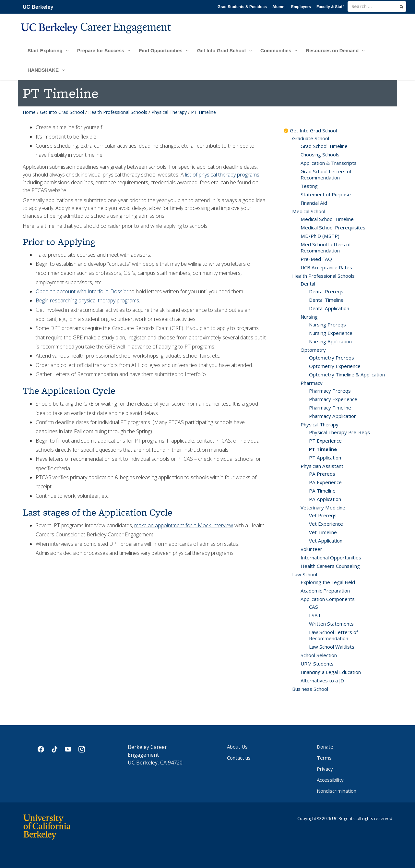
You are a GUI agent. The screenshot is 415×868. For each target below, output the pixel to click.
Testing (309, 186)
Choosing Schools (320, 154)
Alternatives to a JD (322, 680)
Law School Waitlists (332, 647)
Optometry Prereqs (332, 358)
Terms (324, 758)
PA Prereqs (322, 474)
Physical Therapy (169, 112)
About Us (237, 747)
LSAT (315, 615)
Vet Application (326, 541)
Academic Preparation (325, 591)
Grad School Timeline (324, 146)
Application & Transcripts (329, 163)
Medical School (309, 211)
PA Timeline (322, 491)
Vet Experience (326, 524)
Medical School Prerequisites (333, 227)
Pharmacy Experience (333, 399)
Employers (301, 7)
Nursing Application (330, 341)
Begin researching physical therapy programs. (88, 300)
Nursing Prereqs (327, 324)
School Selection (319, 655)
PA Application (325, 499)
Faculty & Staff (330, 7)
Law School (305, 574)
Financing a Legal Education (331, 672)
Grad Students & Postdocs (242, 7)
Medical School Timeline (327, 219)
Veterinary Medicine (323, 507)
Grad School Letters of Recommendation (326, 174)
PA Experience (325, 482)
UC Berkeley (38, 7)
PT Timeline (323, 449)
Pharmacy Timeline (330, 408)
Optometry (313, 350)
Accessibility (330, 780)
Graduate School (311, 138)
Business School (310, 689)
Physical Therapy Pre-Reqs (339, 432)
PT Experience (325, 441)
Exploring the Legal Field (328, 582)
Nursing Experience (331, 333)
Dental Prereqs (326, 291)
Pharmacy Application (333, 416)
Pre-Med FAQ (316, 259)
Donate (325, 747)
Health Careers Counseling (330, 566)
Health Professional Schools (118, 112)
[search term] (377, 6)
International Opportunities (331, 557)
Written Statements (331, 624)
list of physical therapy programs (222, 175)
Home (29, 112)
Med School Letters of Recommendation (326, 247)
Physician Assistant (322, 466)
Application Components (328, 599)
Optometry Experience (335, 366)
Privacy (325, 769)
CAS (314, 607)
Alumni (279, 7)
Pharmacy (312, 383)
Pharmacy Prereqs (330, 391)
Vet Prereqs (323, 515)
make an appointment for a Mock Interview (184, 525)
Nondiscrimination (337, 791)
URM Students (317, 664)
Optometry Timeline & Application (347, 374)
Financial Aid (314, 203)
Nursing (309, 317)
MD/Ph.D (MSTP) (320, 236)
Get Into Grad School (62, 112)
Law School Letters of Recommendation (333, 635)
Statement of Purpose (326, 194)
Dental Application (329, 308)
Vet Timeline (323, 532)
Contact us (239, 758)
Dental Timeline (326, 300)
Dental (308, 284)
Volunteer (311, 549)
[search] (402, 7)
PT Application (325, 458)
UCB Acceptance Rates (326, 267)
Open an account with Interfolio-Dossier (82, 291)
